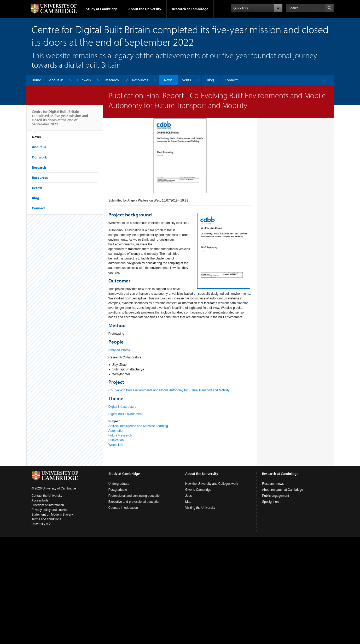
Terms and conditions (46, 519)
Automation (116, 431)
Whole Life (116, 445)
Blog (210, 80)
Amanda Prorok (119, 350)
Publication (116, 440)
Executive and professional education (134, 502)
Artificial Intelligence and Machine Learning (138, 426)
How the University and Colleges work (212, 484)
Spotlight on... (272, 502)
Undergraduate (119, 484)
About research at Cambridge (283, 490)
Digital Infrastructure (122, 407)
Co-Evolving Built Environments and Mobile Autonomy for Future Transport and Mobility (169, 390)
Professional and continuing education (135, 496)
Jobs (188, 496)
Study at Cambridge (102, 9)
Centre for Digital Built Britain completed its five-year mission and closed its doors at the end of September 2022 (60, 120)
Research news (273, 484)
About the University (145, 9)
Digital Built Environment (126, 414)
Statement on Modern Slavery (52, 515)
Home (36, 80)
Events (186, 80)
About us (56, 80)
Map (188, 502)
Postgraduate (118, 490)
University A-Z (41, 524)
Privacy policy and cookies (50, 510)
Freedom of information (48, 505)
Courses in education (123, 508)
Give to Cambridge (198, 490)
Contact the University (47, 496)
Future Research (120, 435)
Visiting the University (200, 508)
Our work (84, 80)
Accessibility (40, 500)
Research (112, 80)
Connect (231, 80)
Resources (140, 80)
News (168, 80)
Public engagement (275, 496)
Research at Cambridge (190, 9)
